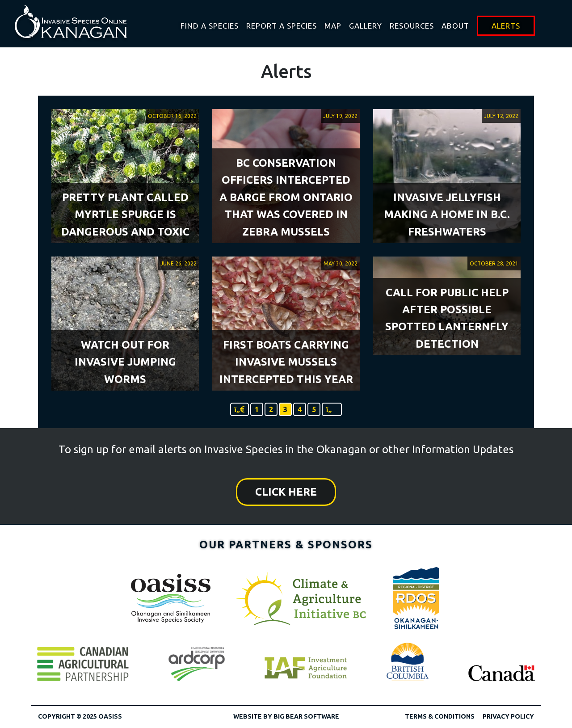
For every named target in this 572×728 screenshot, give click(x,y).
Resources (412, 26)
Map (333, 26)
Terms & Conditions (440, 716)
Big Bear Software (306, 716)
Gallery (366, 26)
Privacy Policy (508, 716)
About (455, 26)
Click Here (286, 492)
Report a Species (282, 26)
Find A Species (210, 26)
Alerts (506, 26)
